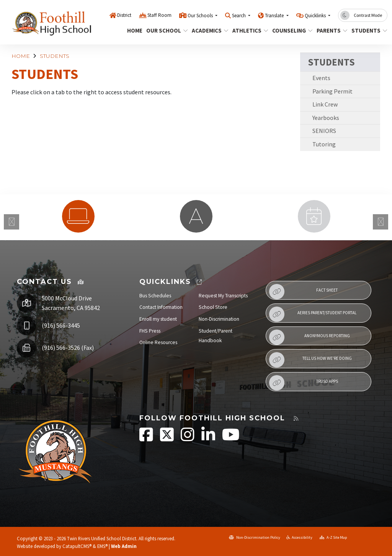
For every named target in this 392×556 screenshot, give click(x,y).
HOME (134, 30)
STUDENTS (367, 30)
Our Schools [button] (201, 16)
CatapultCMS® (77, 546)
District (124, 15)
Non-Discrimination (219, 319)
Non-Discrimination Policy (255, 537)
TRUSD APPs (304, 383)
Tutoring (324, 144)
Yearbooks (326, 118)
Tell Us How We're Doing (310, 360)
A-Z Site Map (333, 537)
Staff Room (159, 15)
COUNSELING (290, 30)
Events (321, 78)
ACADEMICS (208, 30)
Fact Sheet (303, 292)
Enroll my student (158, 319)
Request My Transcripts (223, 296)
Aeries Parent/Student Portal (313, 314)
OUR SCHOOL (165, 30)
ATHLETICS (248, 30)
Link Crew (325, 104)
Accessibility (299, 537)
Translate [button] (275, 16)
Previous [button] (11, 222)
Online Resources (158, 342)
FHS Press (150, 331)
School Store (213, 307)
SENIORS (324, 131)
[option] (78, 216)
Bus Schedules (155, 296)
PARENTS (330, 30)
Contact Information (161, 307)
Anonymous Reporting (310, 337)
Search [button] (239, 16)
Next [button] (381, 222)
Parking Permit (332, 91)
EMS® (102, 546)
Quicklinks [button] (316, 16)
